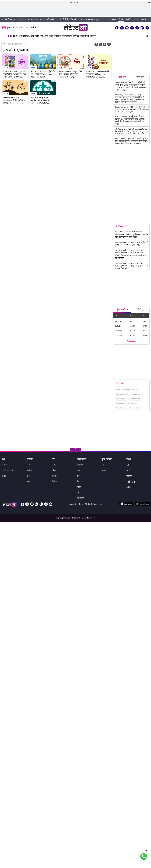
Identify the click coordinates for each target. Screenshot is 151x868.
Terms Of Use (85, 504)
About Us (73, 504)
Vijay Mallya (136, 394)
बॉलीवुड (30, 465)
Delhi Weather (122, 399)
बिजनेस (93, 36)
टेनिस (54, 470)
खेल (51, 36)
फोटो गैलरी (84, 36)
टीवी (28, 476)
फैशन (79, 476)
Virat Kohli (120, 403)
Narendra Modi (122, 394)
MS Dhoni (132, 403)
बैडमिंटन (55, 482)
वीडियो (129, 488)
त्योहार (6, 68)
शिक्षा (4, 476)
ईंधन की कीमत (122, 310)
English (112, 20)
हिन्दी (121, 20)
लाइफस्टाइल (67, 36)
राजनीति (5, 465)
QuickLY (13, 36)
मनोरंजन (57, 36)
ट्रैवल (78, 470)
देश (32, 36)
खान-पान (80, 465)
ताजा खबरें (30, 27)
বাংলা (135, 20)
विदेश (37, 36)
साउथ (29, 482)
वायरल (76, 36)
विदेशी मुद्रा (140, 310)
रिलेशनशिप (81, 498)
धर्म (78, 493)
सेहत (78, 482)
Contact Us (97, 504)
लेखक (104, 465)
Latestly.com (72, 518)
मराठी (128, 20)
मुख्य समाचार (107, 459)
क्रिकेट (54, 465)
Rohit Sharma (136, 399)
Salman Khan (135, 408)
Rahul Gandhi (121, 408)
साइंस (104, 470)
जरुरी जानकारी (7, 470)
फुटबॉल (54, 476)
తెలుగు (144, 20)
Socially (24, 36)
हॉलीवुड (30, 470)
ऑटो (46, 36)
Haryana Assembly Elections (127, 390)
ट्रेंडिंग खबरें (140, 77)
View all (131, 341)
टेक (42, 36)
